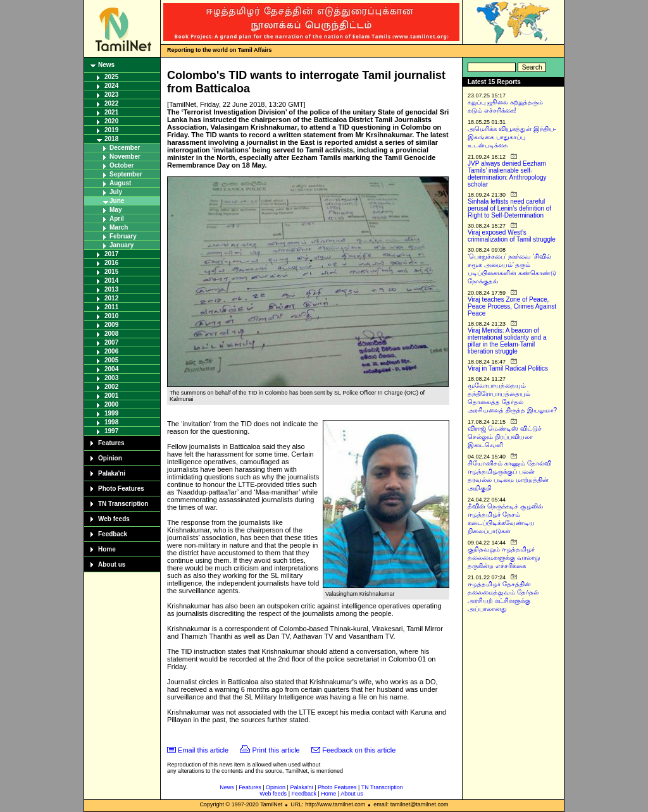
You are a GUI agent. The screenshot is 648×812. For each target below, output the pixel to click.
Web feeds (114, 519)
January (121, 245)
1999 (111, 413)
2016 (111, 263)
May (115, 210)
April (117, 218)
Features (111, 443)
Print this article (276, 750)
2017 (111, 254)
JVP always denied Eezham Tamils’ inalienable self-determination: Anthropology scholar (507, 174)
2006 (111, 351)
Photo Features (121, 489)
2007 (111, 342)
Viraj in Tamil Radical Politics (508, 368)
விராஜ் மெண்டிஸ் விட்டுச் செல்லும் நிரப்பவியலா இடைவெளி (505, 437)
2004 (111, 369)
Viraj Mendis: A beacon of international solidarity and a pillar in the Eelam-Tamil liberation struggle (507, 341)
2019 (111, 130)
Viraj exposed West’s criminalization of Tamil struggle (512, 236)
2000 (111, 404)
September (126, 174)
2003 (111, 378)
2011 (111, 307)
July (116, 192)
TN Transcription (123, 504)
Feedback (113, 534)
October (121, 165)
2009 (111, 325)
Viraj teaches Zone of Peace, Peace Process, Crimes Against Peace (512, 306)
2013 (111, 289)
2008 (111, 334)
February (123, 236)
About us (112, 564)
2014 (111, 280)
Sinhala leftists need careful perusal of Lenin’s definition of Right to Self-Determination (509, 208)
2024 (111, 86)
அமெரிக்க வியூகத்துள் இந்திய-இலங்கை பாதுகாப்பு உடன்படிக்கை (512, 137)
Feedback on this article (359, 750)
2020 (111, 121)
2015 (111, 272)
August (120, 183)
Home (107, 549)
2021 (111, 112)
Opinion (110, 458)
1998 (111, 422)
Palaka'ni (112, 473)
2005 (111, 360)
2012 (111, 298)
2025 (111, 77)
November (125, 157)
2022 (111, 103)
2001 (111, 396)
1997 (111, 431)
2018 (111, 139)
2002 (111, 387)
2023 (111, 95)
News (106, 65)
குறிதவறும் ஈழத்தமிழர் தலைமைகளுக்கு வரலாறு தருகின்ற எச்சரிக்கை (504, 557)
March (119, 227)
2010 (111, 316)
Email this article (203, 750)
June (117, 201)
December (125, 148)
